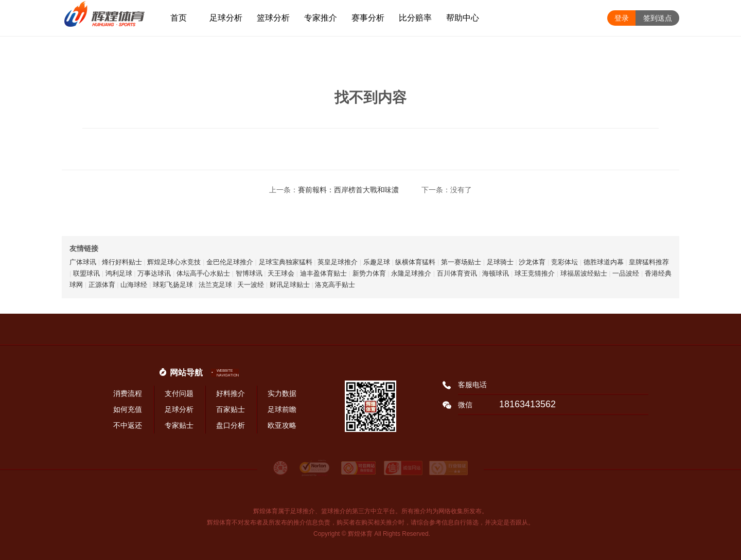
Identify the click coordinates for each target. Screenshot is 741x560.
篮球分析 (273, 18)
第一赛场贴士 (461, 262)
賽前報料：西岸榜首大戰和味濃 (348, 190)
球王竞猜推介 (535, 273)
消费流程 (128, 393)
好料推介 (231, 393)
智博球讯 (249, 273)
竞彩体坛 (564, 262)
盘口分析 (231, 425)
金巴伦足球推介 (230, 262)
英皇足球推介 (338, 262)
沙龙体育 (532, 262)
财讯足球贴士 (290, 285)
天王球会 (281, 273)
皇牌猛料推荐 (649, 262)
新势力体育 (369, 273)
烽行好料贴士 (122, 262)
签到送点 (658, 18)
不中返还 (128, 425)
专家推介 (321, 18)
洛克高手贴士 (335, 285)
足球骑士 (500, 262)
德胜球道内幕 (604, 262)
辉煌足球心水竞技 (174, 262)
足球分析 (226, 18)
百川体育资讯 (457, 273)
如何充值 (128, 409)
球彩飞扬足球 (173, 285)
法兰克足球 (215, 285)
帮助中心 (463, 18)
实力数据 (282, 393)
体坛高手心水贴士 (203, 273)
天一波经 (251, 285)
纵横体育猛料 (415, 262)
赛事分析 (368, 18)
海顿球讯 (496, 273)
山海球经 (134, 285)
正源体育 (102, 285)
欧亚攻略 (282, 425)
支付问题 (179, 393)
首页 (179, 18)
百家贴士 (231, 409)
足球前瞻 (282, 409)
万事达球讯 (154, 273)
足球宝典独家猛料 (286, 262)
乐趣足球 (377, 262)
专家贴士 (179, 425)
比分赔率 (415, 18)
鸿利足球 (119, 273)
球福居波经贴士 (584, 273)
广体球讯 (83, 262)
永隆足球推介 (411, 273)
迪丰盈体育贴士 (323, 273)
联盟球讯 (86, 273)
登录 (622, 18)
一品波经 (626, 273)
